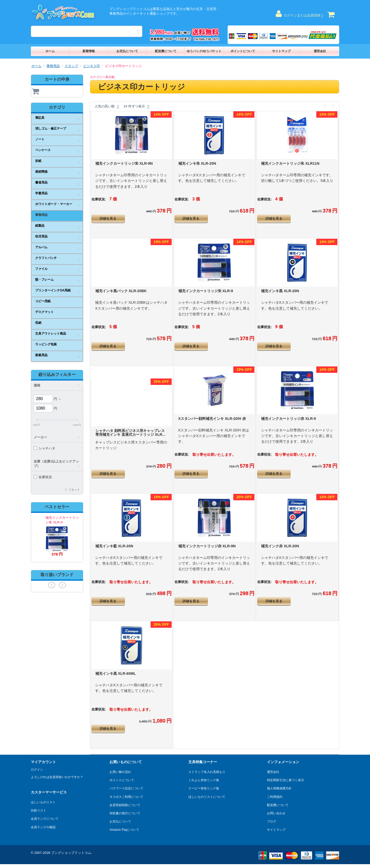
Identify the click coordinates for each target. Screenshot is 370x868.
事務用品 (53, 66)
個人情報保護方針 (279, 788)
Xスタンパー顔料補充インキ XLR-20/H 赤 (212, 419)
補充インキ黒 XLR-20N (280, 291)
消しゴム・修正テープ (51, 128)
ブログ (272, 821)
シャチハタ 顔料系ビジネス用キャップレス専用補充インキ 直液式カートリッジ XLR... (130, 433)
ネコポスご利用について (126, 797)
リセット (74, 490)
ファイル (41, 269)
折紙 (38, 161)
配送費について (166, 51)
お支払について (127, 51)
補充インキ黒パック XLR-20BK (121, 291)
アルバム (41, 247)
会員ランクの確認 (43, 827)
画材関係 (41, 172)
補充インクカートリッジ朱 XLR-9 (206, 291)
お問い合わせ (276, 813)
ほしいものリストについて (207, 797)
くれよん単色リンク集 (204, 780)
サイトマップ (281, 51)
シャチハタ (44, 448)
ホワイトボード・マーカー (54, 204)
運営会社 (320, 51)
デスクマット (44, 312)
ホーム (50, 51)
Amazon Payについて (124, 830)
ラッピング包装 (46, 344)
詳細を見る (108, 219)
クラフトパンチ (46, 258)
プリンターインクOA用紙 (53, 290)
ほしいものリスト (43, 802)
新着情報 (89, 51)
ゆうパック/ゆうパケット (204, 51)
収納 (38, 323)
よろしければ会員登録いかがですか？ (57, 777)
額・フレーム (44, 280)
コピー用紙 (43, 301)
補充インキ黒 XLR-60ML (116, 673)
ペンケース (43, 150)
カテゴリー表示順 (102, 77)
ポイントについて (243, 51)
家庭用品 (41, 355)
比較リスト (39, 810)
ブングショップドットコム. (72, 853)
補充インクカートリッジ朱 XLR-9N (124, 163)
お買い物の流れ (120, 772)
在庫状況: (99, 199)
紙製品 (40, 226)
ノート (40, 139)
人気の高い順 (107, 107)
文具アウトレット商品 (51, 334)
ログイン (37, 770)
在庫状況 (43, 477)
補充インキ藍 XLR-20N (114, 546)
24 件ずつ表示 (136, 107)
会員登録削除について (125, 805)
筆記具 (40, 118)
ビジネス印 (92, 66)
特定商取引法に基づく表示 (285, 780)
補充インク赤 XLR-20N (280, 546)
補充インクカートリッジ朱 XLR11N (290, 163)
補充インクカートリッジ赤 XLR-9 (288, 419)
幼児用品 (41, 236)
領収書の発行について (125, 813)
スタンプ (71, 66)
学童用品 (41, 193)
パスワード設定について (126, 788)
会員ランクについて (45, 819)
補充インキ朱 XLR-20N (197, 163)
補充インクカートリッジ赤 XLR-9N (207, 546)
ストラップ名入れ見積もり (207, 772)
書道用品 (41, 182)
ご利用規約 (275, 797)
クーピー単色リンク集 (204, 788)
